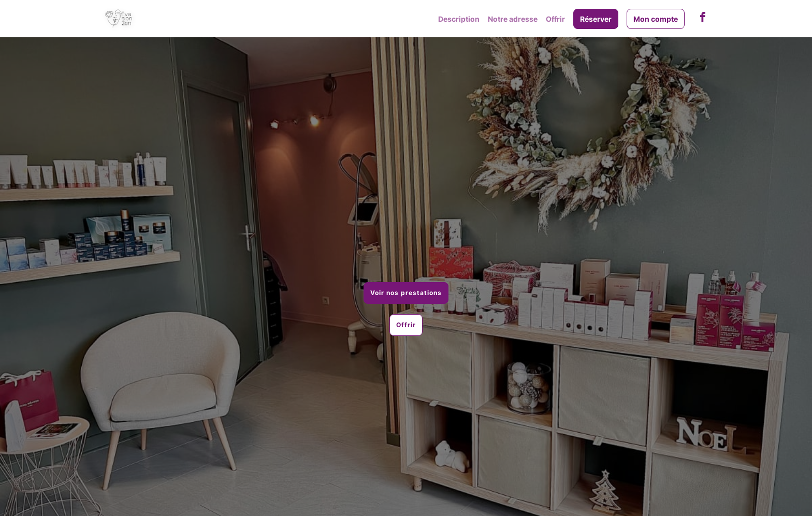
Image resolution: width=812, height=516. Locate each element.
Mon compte (656, 19)
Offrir (555, 19)
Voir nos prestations (406, 293)
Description (459, 19)
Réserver (596, 19)
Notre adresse (513, 19)
